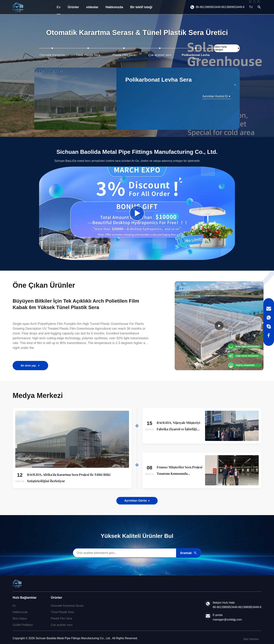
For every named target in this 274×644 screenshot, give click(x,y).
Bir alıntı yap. (30, 366)
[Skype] (269, 326)
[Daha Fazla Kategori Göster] (227, 48)
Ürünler (73, 7)
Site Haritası (251, 639)
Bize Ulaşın (20, 618)
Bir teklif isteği (141, 7)
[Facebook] (269, 335)
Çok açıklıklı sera (62, 625)
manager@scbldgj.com (227, 620)
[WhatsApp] (269, 318)
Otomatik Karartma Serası (67, 606)
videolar (92, 7)
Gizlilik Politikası (23, 625)
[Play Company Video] (137, 213)
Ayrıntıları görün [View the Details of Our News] (137, 501)
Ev (59, 7)
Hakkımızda (114, 7)
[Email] (269, 309)
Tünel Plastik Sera (62, 612)
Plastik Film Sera (61, 618)
